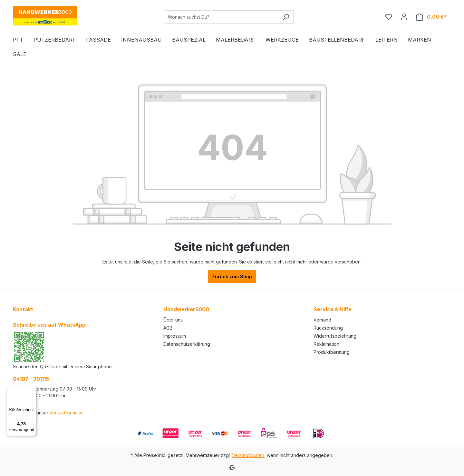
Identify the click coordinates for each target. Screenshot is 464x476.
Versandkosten (248, 455)
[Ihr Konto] (404, 17)
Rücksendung (328, 328)
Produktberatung (332, 352)
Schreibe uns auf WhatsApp (49, 325)
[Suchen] (286, 17)
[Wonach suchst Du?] (222, 17)
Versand (322, 320)
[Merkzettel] (389, 17)
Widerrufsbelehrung (335, 336)
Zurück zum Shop (232, 277)
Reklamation (326, 344)
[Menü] (33, 390)
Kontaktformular (66, 413)
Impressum (175, 336)
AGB (168, 328)
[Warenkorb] (431, 17)
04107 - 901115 (31, 379)
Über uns (173, 320)
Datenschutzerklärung (187, 344)
